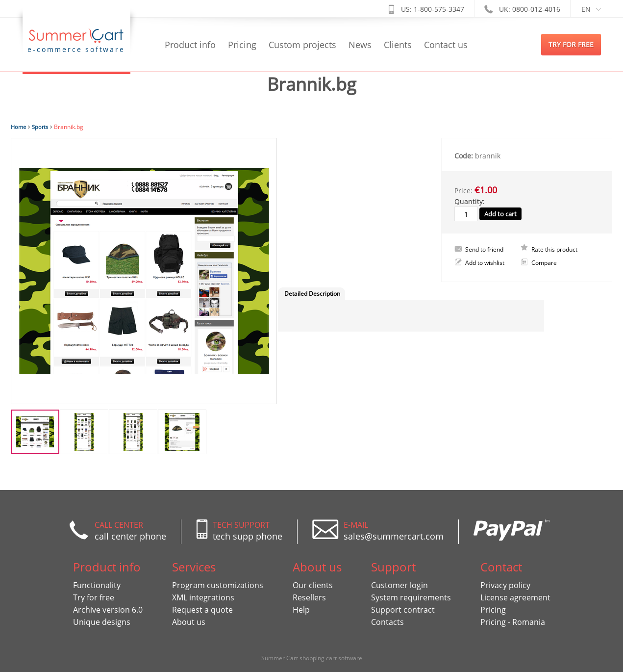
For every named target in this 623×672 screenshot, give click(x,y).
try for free (571, 44)
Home (18, 127)
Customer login (399, 585)
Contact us (446, 45)
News (360, 45)
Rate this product (554, 249)
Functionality (97, 585)
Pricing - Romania (513, 622)
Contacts (387, 622)
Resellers (309, 597)
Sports (40, 127)
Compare (544, 263)
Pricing (242, 45)
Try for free (94, 597)
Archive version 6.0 (108, 610)
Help (301, 610)
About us (189, 622)
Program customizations (218, 585)
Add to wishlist (485, 263)
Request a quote (202, 610)
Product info (190, 45)
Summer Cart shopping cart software (312, 658)
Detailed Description (312, 294)
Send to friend (484, 249)
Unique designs (102, 622)
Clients (398, 45)
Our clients (313, 585)
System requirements (411, 597)
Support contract (403, 610)
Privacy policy (505, 585)
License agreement (515, 597)
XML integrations (203, 597)
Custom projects (302, 45)
